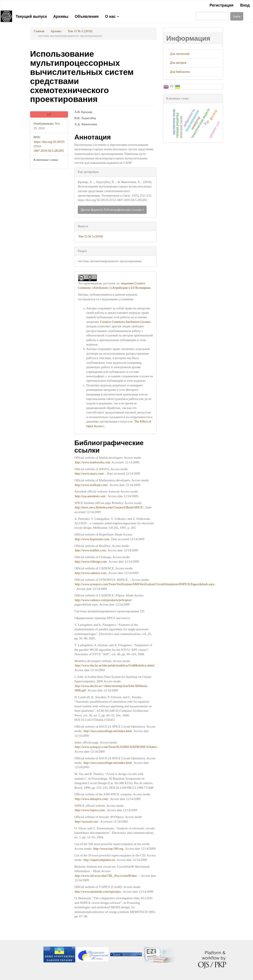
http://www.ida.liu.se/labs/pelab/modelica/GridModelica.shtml (115, 665)
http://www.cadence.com (91, 573)
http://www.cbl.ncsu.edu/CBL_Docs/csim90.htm (106, 876)
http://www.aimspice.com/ (92, 799)
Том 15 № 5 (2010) (80, 31)
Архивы (61, 16)
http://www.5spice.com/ (90, 810)
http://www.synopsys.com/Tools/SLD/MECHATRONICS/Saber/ (116, 747)
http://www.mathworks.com (92, 462)
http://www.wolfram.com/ (91, 485)
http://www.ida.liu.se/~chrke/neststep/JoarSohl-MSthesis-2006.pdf (111, 688)
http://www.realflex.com (90, 550)
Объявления (87, 16)
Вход (245, 5)
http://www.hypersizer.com (92, 539)
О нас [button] (112, 16)
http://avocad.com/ (87, 822)
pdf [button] (49, 114)
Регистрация (222, 5)
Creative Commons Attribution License (125, 322)
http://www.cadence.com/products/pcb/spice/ (103, 600)
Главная (39, 31)
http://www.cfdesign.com (91, 562)
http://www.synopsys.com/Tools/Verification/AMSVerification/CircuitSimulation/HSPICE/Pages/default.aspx (145, 584)
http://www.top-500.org (108, 849)
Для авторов (178, 63)
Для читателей (180, 54)
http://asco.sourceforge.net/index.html (108, 731)
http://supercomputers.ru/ (99, 860)
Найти (237, 16)
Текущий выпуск (31, 16)
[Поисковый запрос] (212, 16)
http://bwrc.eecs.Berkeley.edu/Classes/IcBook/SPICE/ (109, 507)
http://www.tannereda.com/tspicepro (98, 892)
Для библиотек (180, 72)
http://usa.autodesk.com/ (90, 496)
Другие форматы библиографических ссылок (112, 210)
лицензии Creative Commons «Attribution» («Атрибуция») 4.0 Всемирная (114, 286)
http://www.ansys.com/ (89, 473)
